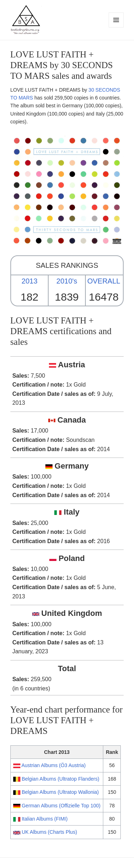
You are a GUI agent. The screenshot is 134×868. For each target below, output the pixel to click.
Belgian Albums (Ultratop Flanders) (61, 779)
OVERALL (104, 281)
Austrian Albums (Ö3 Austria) (54, 765)
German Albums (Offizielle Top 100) (61, 806)
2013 (29, 281)
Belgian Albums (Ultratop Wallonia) (60, 792)
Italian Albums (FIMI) (45, 819)
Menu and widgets (116, 27)
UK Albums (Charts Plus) (49, 832)
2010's (67, 281)
